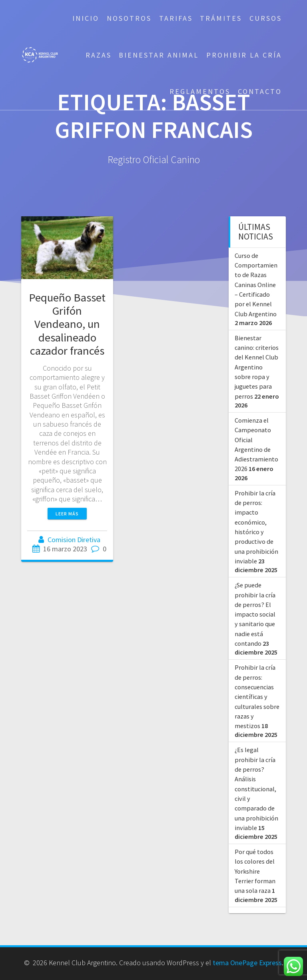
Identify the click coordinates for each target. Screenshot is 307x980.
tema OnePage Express (247, 963)
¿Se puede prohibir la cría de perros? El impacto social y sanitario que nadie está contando (255, 614)
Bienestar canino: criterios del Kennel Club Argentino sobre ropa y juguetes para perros (257, 367)
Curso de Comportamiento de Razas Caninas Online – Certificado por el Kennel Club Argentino (256, 285)
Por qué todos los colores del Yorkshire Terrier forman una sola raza (255, 871)
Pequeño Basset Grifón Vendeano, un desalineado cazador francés (67, 324)
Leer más (67, 514)
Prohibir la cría (244, 55)
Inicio (86, 18)
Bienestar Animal (159, 55)
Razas (99, 55)
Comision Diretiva (74, 540)
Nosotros (129, 18)
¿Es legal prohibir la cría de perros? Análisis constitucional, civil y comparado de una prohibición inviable (256, 788)
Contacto (260, 91)
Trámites (221, 18)
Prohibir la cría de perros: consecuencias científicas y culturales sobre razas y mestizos (257, 697)
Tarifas (176, 18)
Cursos (266, 18)
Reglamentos (200, 91)
